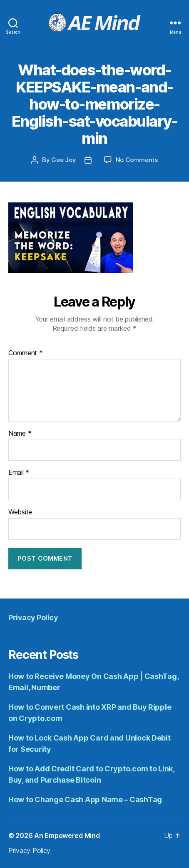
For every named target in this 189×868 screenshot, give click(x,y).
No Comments (137, 160)
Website (20, 512)
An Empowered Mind (67, 836)
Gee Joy (63, 160)
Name (20, 434)
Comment (26, 353)
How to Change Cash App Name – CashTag (85, 799)
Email (19, 473)
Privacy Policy (33, 617)
